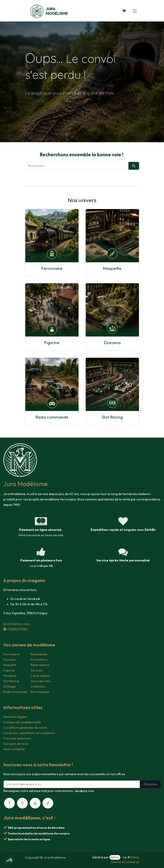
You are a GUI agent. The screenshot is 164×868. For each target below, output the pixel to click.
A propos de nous (16, 744)
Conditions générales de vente (25, 728)
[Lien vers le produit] (52, 236)
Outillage (10, 686)
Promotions (39, 660)
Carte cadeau (40, 676)
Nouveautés (39, 654)
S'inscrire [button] (150, 784)
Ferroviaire (52, 268)
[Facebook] (9, 803)
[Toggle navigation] (135, 11)
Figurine (52, 343)
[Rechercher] (134, 166)
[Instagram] (22, 803)
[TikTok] (48, 803)
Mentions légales (15, 717)
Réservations (40, 665)
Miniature (10, 676)
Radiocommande (15, 692)
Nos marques (40, 692)
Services (37, 670)
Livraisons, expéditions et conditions (29, 733)
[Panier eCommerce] (124, 11)
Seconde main (41, 681)
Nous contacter (14, 749)
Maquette (112, 268)
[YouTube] (35, 803)
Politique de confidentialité (22, 722)
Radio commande (52, 417)
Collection (38, 686)
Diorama (112, 343)
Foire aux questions (17, 738)
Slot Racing (112, 417)
